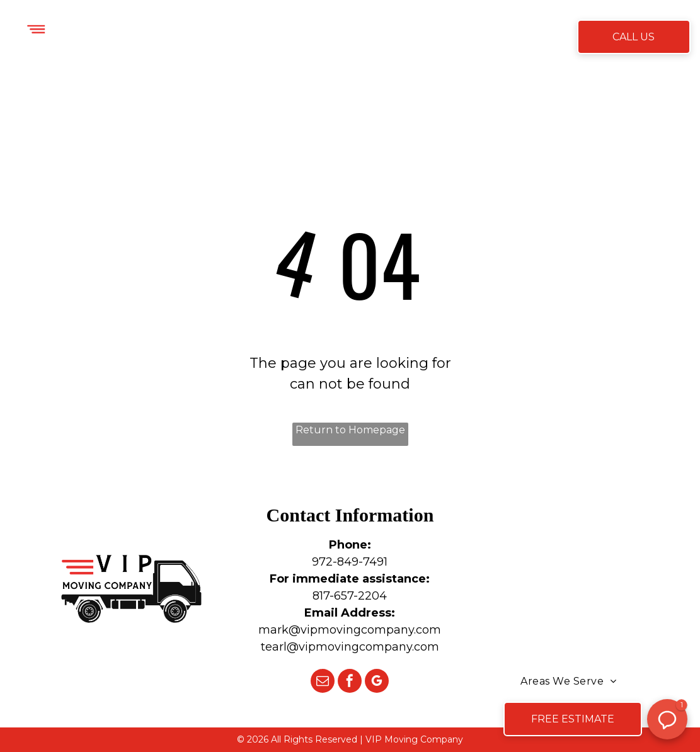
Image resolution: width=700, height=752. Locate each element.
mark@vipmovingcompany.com (350, 630)
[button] (667, 719)
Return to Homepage (350, 430)
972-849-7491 (350, 562)
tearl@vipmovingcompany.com (350, 647)
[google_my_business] (377, 682)
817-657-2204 (350, 596)
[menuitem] (209, 38)
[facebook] (350, 682)
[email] (323, 682)
